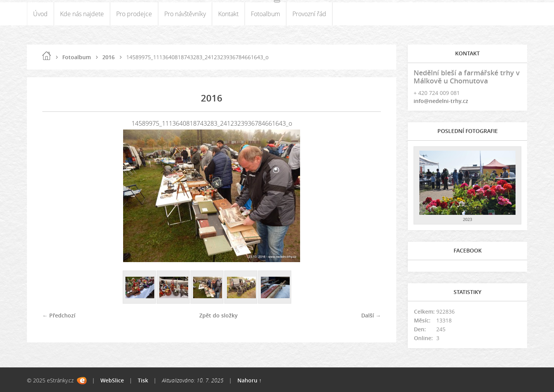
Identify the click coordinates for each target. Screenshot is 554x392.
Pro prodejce (134, 14)
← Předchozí (59, 315)
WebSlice (112, 380)
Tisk (143, 380)
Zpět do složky (219, 315)
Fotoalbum (265, 14)
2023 (467, 219)
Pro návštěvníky (185, 14)
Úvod (40, 14)
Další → (371, 315)
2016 (108, 57)
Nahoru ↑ (249, 380)
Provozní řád (309, 14)
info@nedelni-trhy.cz (441, 101)
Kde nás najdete (82, 14)
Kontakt (228, 14)
